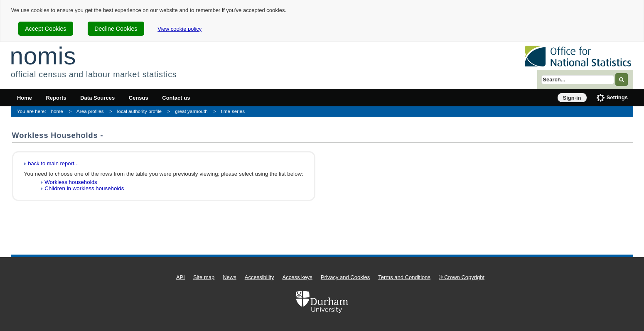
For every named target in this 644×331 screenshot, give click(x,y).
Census (139, 98)
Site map (204, 277)
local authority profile (139, 111)
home (57, 111)
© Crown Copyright (462, 277)
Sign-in (572, 98)
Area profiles (90, 111)
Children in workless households (84, 188)
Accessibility (259, 277)
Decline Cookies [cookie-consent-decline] (116, 29)
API (181, 277)
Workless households (71, 182)
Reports (56, 98)
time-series (233, 111)
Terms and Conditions (404, 277)
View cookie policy (179, 29)
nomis (43, 56)
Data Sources (97, 98)
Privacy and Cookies (345, 277)
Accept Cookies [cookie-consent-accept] (45, 29)
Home (25, 98)
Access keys (297, 277)
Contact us (176, 98)
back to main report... (53, 163)
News (230, 277)
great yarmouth (191, 111)
